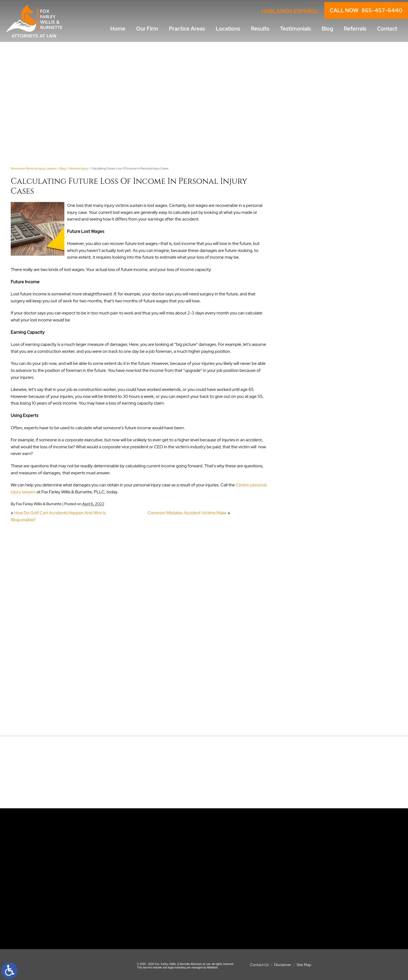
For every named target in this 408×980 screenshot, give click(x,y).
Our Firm (147, 29)
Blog (327, 29)
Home (118, 29)
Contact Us (259, 965)
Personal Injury (79, 168)
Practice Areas (187, 29)
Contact (387, 29)
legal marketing (177, 968)
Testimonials (296, 29)
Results (260, 29)
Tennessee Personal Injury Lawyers (34, 168)
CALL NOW (366, 10)
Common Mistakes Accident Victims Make (187, 513)
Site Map (304, 965)
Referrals (355, 29)
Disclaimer (283, 965)
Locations (228, 29)
